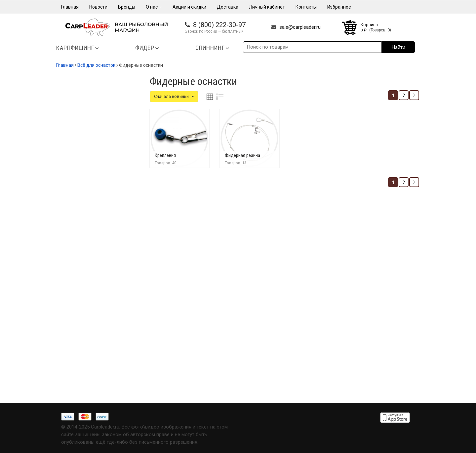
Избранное (339, 7)
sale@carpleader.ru (300, 27)
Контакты (306, 7)
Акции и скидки (189, 7)
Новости (98, 7)
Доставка (228, 7)
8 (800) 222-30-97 (219, 25)
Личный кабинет (267, 7)
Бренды (127, 7)
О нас (154, 7)
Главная (70, 7)
